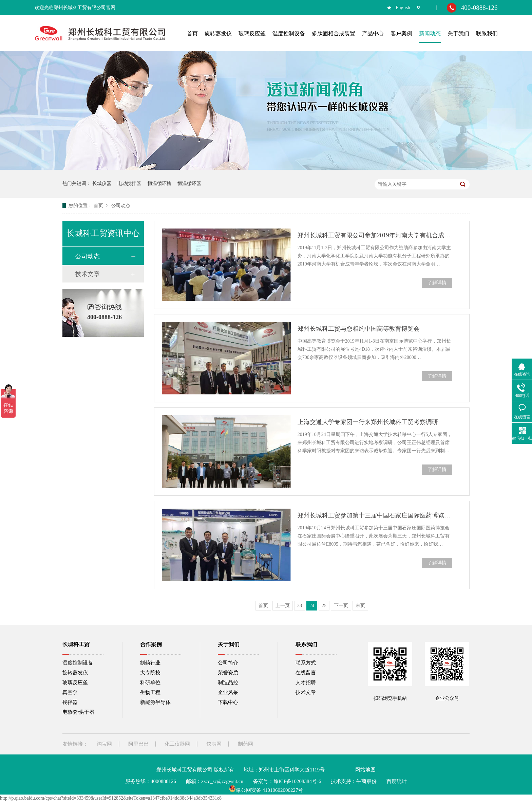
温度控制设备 (78, 663)
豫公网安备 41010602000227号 (266, 790)
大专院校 (150, 673)
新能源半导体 (155, 702)
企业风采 (228, 692)
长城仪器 (102, 184)
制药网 (245, 744)
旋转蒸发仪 (75, 673)
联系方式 (306, 663)
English (403, 8)
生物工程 (150, 692)
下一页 (341, 606)
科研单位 (150, 682)
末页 (360, 606)
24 (312, 606)
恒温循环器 (189, 184)
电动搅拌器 (129, 184)
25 (324, 606)
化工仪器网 (177, 744)
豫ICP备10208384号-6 (297, 781)
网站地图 (365, 770)
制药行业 (150, 663)
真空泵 (70, 692)
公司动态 (121, 206)
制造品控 (228, 682)
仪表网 (214, 744)
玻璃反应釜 (75, 682)
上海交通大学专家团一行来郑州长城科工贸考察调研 (368, 422)
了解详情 (437, 283)
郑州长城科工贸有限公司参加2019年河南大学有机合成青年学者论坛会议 (375, 235)
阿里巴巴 (138, 744)
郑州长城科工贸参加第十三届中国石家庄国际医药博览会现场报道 (375, 515)
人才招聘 (306, 682)
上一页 (283, 606)
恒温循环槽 (159, 184)
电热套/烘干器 (78, 712)
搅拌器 (70, 702)
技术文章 (88, 274)
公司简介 (228, 663)
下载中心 (228, 702)
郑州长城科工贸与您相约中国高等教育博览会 (359, 329)
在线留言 (306, 673)
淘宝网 (104, 744)
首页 (99, 206)
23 (300, 606)
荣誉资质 (228, 673)
